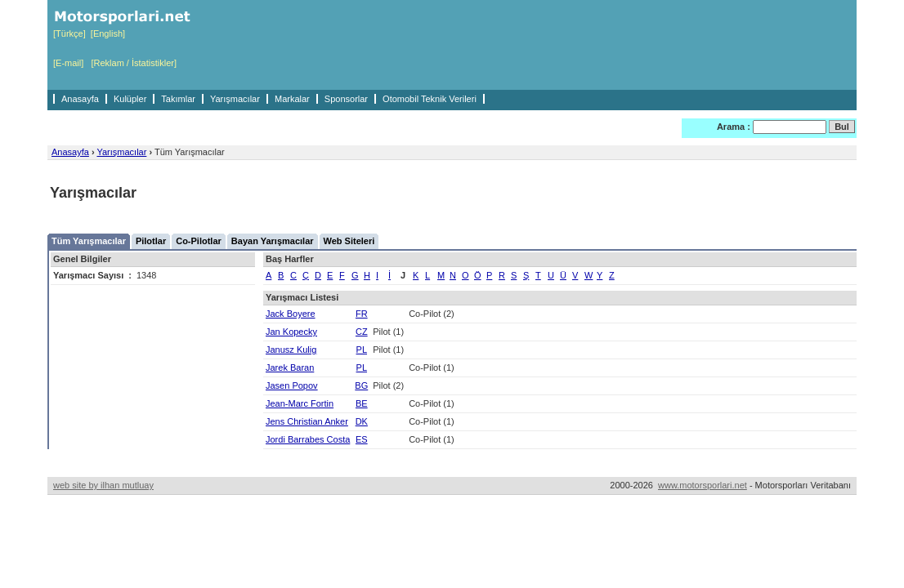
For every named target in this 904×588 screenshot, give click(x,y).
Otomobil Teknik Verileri (430, 99)
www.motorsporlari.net (703, 485)
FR (362, 314)
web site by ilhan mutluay (103, 485)
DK (362, 421)
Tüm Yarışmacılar (89, 241)
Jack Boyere (291, 314)
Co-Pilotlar (199, 241)
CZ (362, 332)
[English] (108, 33)
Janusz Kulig (291, 350)
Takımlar (178, 99)
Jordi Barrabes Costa (308, 439)
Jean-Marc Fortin (300, 403)
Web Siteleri (349, 241)
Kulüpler (130, 99)
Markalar (292, 99)
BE (362, 403)
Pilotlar (151, 241)
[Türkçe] (69, 33)
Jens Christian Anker (307, 421)
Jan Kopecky (291, 332)
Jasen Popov (292, 385)
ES (362, 439)
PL (362, 350)
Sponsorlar (346, 99)
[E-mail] (68, 63)
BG (361, 385)
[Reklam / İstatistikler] (134, 63)
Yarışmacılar (235, 99)
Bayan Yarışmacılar (273, 241)
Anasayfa (80, 99)
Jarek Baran (290, 367)
